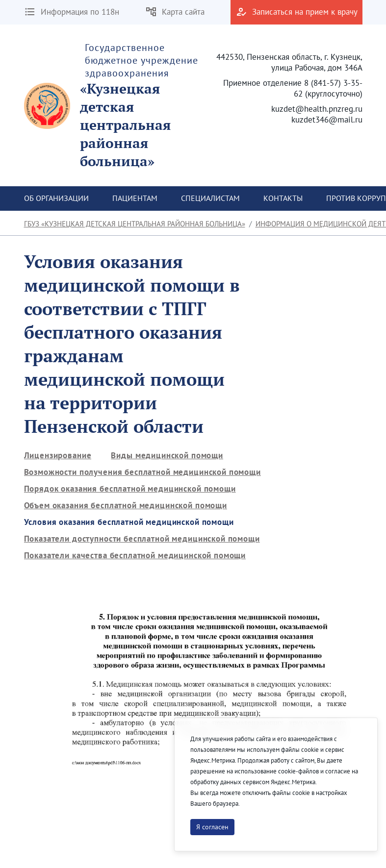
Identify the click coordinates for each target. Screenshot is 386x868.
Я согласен (212, 827)
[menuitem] (56, 198)
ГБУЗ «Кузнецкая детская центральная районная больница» (135, 224)
